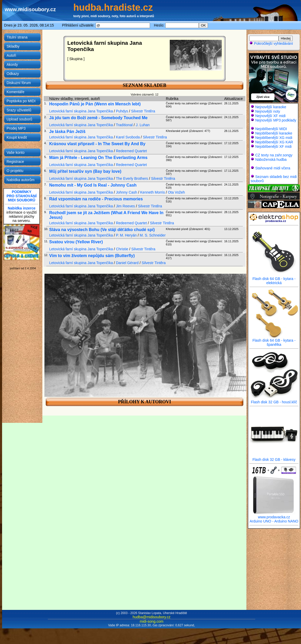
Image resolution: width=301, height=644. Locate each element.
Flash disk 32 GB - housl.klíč (274, 400)
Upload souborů (19, 119)
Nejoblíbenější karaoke (274, 133)
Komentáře (15, 92)
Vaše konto (15, 152)
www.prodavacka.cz (274, 515)
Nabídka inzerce (22, 208)
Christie (122, 249)
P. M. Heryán (126, 235)
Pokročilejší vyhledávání (271, 43)
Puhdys (122, 111)
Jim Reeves (125, 206)
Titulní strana (17, 37)
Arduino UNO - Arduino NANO (274, 521)
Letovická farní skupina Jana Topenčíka (81, 111)
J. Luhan (143, 125)
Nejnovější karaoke (271, 107)
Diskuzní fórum (19, 83)
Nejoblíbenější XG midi (274, 138)
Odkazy (13, 74)
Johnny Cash (127, 192)
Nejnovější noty (268, 111)
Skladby (13, 46)
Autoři (11, 55)
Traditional (124, 125)
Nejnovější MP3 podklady (276, 120)
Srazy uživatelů (19, 110)
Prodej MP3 (16, 128)
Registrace (15, 162)
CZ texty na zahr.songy (274, 155)
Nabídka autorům (20, 180)
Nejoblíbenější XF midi (273, 146)
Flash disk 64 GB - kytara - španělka (274, 341)
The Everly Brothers (132, 178)
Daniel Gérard (127, 263)
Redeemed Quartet (131, 151)
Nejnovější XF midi (270, 116)
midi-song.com (151, 621)
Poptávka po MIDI (21, 101)
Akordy (12, 65)
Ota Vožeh (176, 192)
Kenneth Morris (152, 192)
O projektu (15, 171)
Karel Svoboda (128, 137)
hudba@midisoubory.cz (151, 617)
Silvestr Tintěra (143, 111)
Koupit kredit (17, 137)
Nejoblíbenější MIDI (271, 129)
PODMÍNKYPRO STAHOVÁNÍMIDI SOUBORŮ (22, 196)
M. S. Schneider (153, 235)
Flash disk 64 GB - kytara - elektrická (274, 279)
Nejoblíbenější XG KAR (274, 142)
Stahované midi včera (273, 168)
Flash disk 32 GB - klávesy (274, 458)
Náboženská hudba (271, 160)
